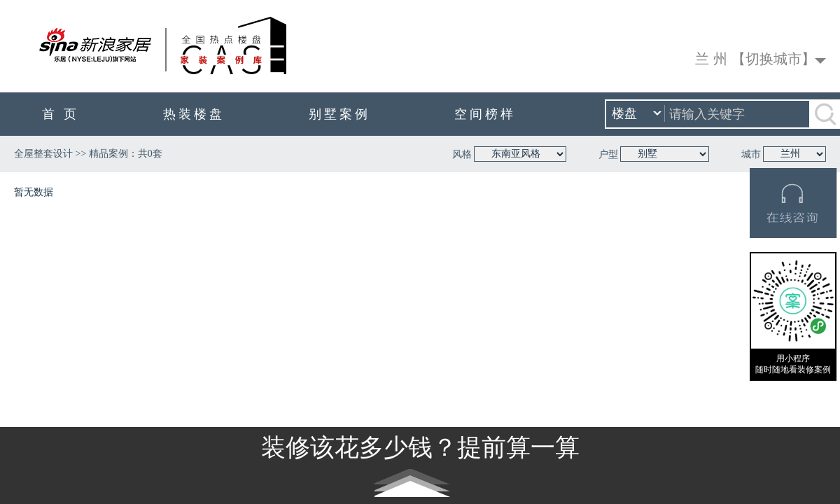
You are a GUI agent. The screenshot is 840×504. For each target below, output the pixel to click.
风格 (462, 154)
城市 (751, 154)
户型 (608, 154)
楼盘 (637, 114)
